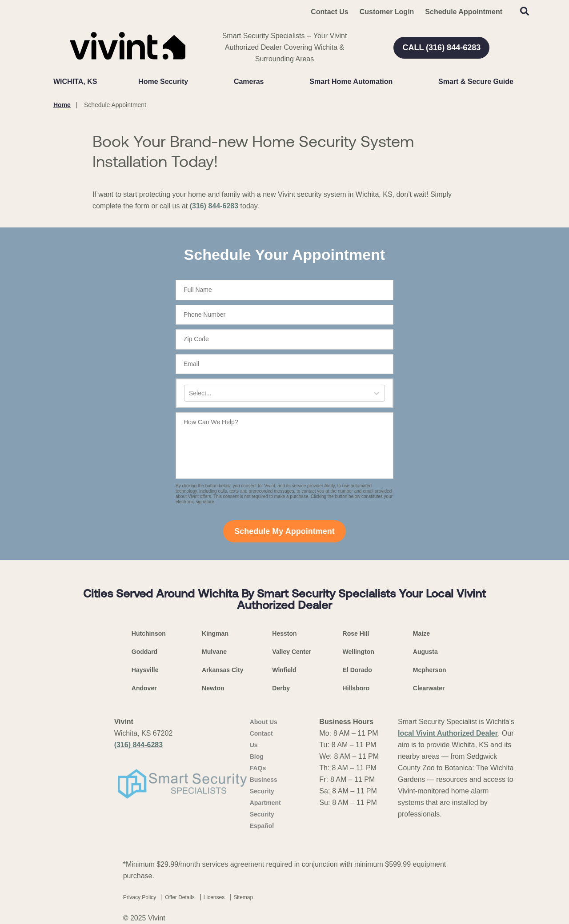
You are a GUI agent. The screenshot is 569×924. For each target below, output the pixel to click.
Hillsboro (356, 688)
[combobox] (190, 394)
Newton (213, 688)
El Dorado (357, 670)
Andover (144, 688)
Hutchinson (149, 633)
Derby (281, 688)
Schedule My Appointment (284, 531)
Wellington (359, 652)
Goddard (144, 652)
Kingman (215, 633)
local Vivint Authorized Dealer (448, 733)
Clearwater (429, 688)
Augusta (425, 652)
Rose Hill (356, 633)
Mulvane (214, 652)
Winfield (284, 670)
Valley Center (292, 652)
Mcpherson (430, 670)
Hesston (284, 633)
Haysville (145, 670)
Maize (421, 633)
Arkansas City (222, 670)
